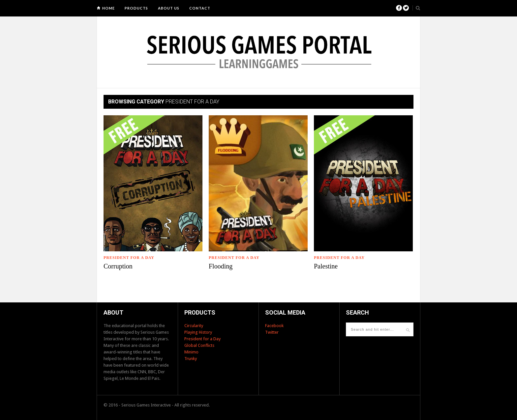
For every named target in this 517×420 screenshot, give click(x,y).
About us (169, 8)
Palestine (326, 266)
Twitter (272, 332)
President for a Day (129, 258)
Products (136, 8)
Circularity (194, 326)
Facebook (274, 326)
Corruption (118, 266)
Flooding (221, 266)
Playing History (198, 332)
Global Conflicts (199, 345)
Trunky (191, 359)
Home (108, 8)
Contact (200, 8)
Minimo (191, 352)
